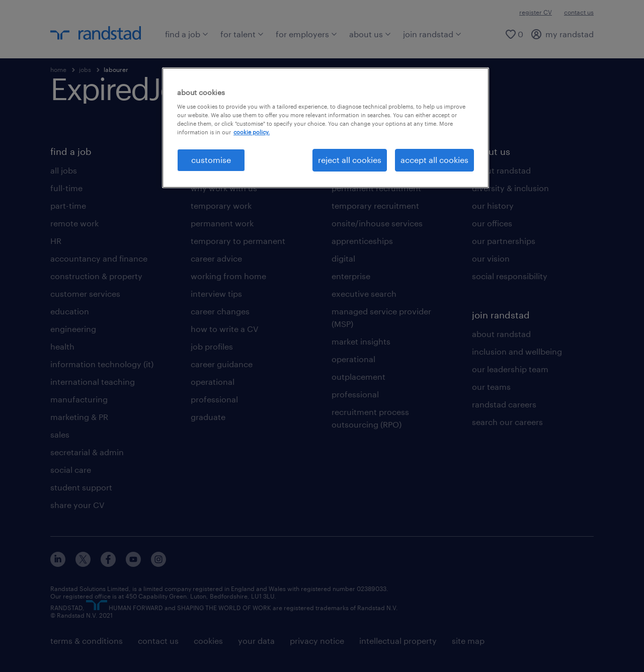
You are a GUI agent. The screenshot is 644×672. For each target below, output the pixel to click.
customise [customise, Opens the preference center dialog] (211, 160)
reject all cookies (350, 160)
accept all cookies (434, 160)
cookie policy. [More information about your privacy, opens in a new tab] (252, 132)
